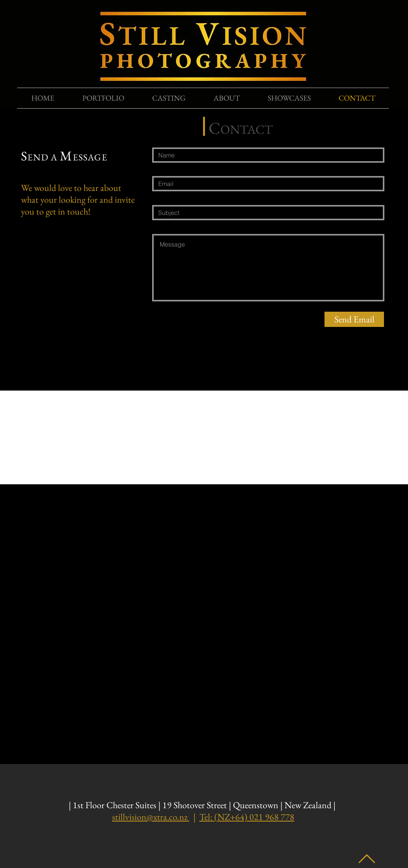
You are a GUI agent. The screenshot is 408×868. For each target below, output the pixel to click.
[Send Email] (354, 319)
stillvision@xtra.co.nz (151, 817)
